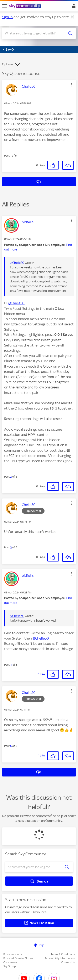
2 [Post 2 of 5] (11, 477)
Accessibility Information (60, 958)
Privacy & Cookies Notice (18, 958)
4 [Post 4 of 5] (11, 665)
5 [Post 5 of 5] (11, 746)
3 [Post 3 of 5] (11, 547)
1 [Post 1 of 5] (11, 156)
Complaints (10, 962)
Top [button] (41, 945)
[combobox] (35, 33)
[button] (72, 85)
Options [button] (8, 64)
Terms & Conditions (63, 954)
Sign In (73, 7)
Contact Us (68, 962)
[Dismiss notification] (73, 17)
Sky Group (10, 966)
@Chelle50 (17, 263)
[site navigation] (5, 6)
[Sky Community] (26, 6)
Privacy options (13, 954)
